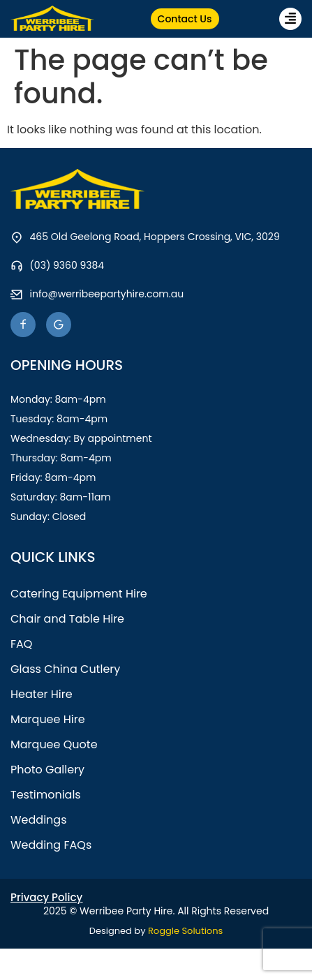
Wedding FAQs (51, 845)
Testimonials (46, 795)
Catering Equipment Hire (79, 594)
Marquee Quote (54, 744)
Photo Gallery (47, 770)
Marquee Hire (48, 719)
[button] (290, 19)
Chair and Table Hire (67, 619)
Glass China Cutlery (65, 669)
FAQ (21, 644)
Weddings (39, 820)
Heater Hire (42, 694)
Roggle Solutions (185, 931)
